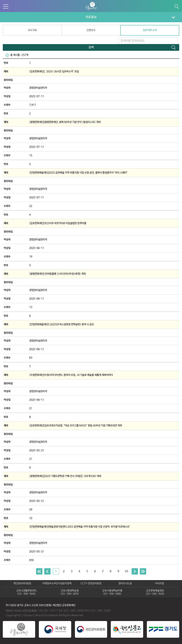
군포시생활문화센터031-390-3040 (26, 592)
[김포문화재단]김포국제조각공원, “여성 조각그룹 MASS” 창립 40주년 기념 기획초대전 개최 (76, 426)
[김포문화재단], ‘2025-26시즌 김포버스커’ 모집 (54, 72)
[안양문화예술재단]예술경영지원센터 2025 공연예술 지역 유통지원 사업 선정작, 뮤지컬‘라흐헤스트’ (80, 527)
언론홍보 (91, 17)
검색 (91, 47)
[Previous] (39, 571)
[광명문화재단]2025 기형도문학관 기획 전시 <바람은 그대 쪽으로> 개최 (65, 476)
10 (126, 571)
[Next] (135, 571)
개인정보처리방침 (22, 583)
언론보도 (91, 30)
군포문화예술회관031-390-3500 (155, 592)
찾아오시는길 (125, 583)
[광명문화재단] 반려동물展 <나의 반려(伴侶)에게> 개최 (57, 274)
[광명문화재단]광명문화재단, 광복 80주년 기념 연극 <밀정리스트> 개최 (65, 122)
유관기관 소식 (150, 30)
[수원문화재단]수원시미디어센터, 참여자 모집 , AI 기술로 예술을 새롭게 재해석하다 (71, 375)
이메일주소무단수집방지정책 (57, 583)
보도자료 (32, 30)
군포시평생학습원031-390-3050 (70, 592)
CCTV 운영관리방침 (91, 583)
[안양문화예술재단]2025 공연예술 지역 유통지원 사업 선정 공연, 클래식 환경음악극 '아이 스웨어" (78, 173)
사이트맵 (159, 583)
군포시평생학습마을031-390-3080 (112, 592)
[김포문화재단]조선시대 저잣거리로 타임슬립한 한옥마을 (58, 223)
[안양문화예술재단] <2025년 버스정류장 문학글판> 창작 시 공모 (62, 324)
